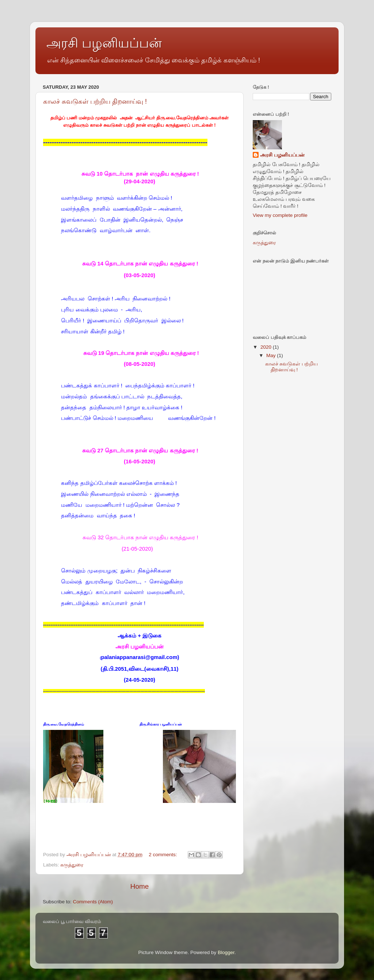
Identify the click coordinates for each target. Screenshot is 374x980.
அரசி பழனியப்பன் (282, 155)
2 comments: (163, 855)
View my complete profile (280, 215)
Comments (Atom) (93, 902)
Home (140, 886)
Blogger (226, 952)
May (272, 355)
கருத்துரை (72, 865)
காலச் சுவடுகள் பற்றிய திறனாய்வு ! (95, 102)
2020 (267, 347)
